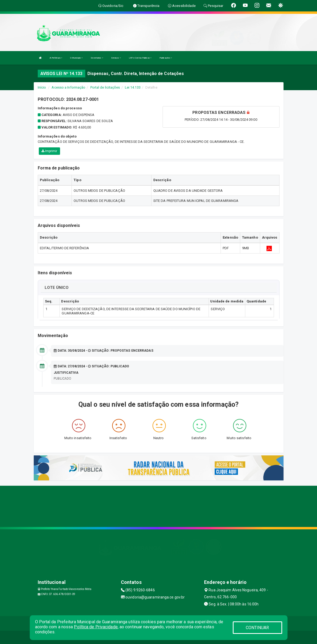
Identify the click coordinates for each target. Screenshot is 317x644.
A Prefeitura (56, 58)
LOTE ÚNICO (57, 288)
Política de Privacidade (96, 627)
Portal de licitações (105, 87)
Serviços (116, 58)
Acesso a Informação (68, 87)
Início (42, 87)
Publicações (166, 58)
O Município (76, 58)
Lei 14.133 (133, 87)
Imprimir (49, 151)
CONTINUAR (257, 628)
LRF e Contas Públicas (140, 58)
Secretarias (97, 58)
